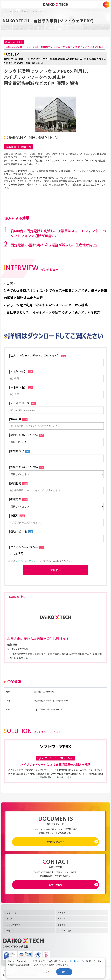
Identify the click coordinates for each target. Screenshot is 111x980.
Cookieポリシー (78, 961)
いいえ (47, 972)
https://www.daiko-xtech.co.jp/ (48, 709)
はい (64, 972)
